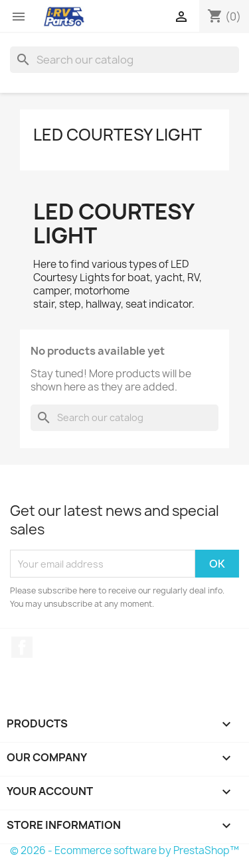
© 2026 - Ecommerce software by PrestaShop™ (124, 850)
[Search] (124, 60)
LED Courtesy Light (118, 135)
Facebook (22, 647)
